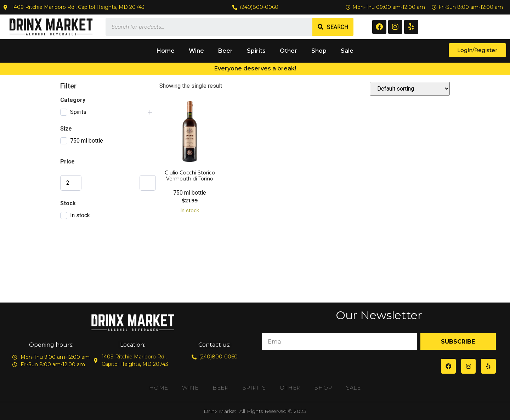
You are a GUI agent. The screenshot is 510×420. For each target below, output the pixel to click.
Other (288, 51)
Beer (225, 51)
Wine (196, 51)
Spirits (256, 51)
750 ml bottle (87, 141)
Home (166, 51)
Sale (347, 51)
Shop (319, 51)
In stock (80, 215)
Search (338, 27)
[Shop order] (410, 89)
